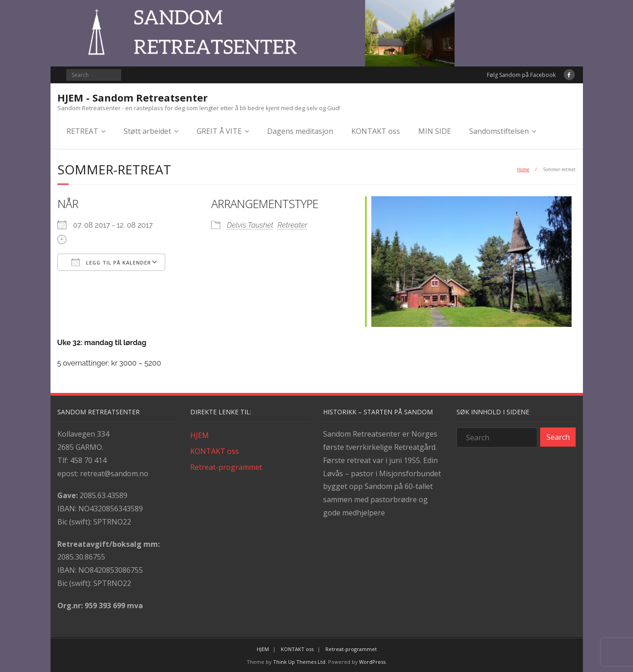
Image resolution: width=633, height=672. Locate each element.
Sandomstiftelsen (499, 131)
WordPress (372, 660)
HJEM (200, 434)
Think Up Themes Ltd (299, 660)
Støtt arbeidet (147, 131)
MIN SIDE (435, 131)
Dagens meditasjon (300, 131)
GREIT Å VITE (219, 131)
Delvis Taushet (251, 226)
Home (523, 169)
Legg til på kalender (111, 263)
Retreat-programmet (226, 465)
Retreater (294, 226)
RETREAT (82, 131)
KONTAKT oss (376, 131)
